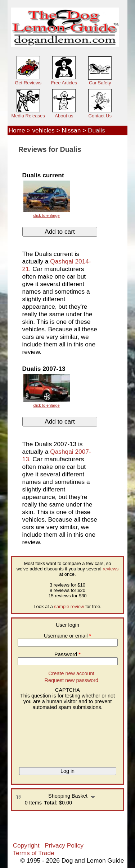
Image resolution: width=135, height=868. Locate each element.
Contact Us (100, 116)
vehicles (43, 130)
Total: (51, 803)
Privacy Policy (64, 845)
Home (17, 130)
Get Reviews (28, 83)
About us (64, 116)
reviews (111, 569)
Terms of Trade (34, 853)
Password (67, 654)
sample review (69, 606)
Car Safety (100, 83)
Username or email (67, 636)
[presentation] (45, 736)
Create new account (71, 673)
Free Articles (64, 83)
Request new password (72, 680)
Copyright (26, 845)
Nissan (71, 130)
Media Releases (28, 116)
